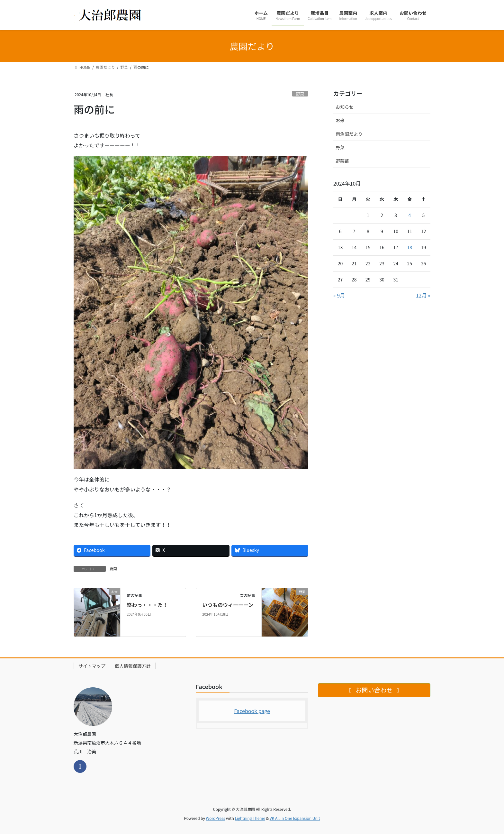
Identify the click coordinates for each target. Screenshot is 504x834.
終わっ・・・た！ (147, 605)
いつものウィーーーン (228, 605)
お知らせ (345, 107)
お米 (340, 120)
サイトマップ (92, 666)
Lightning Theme (250, 818)
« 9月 (339, 295)
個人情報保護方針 (133, 666)
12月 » (423, 295)
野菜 (300, 94)
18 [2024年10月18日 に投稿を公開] (410, 247)
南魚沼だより (349, 134)
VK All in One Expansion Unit (295, 818)
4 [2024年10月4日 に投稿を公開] (410, 215)
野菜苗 (342, 161)
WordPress (216, 818)
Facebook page (252, 711)
